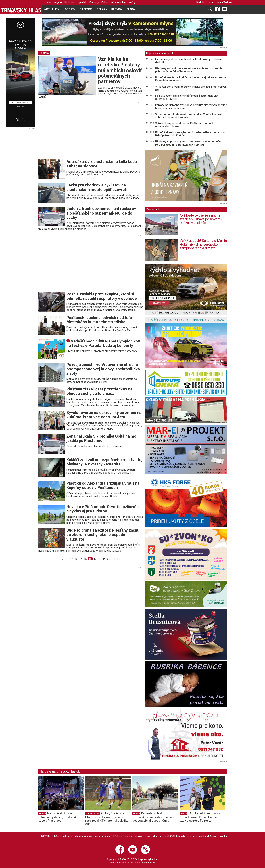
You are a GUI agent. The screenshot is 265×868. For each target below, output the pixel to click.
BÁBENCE (86, 9)
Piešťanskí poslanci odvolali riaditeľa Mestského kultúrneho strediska (99, 320)
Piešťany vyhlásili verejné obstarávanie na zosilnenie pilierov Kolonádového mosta (189, 70)
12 (72, 559)
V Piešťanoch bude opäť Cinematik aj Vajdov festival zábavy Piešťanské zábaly (188, 116)
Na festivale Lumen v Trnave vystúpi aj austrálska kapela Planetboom (58, 817)
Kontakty (180, 836)
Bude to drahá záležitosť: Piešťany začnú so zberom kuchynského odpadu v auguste (103, 535)
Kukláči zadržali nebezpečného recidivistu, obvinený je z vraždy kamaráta (104, 462)
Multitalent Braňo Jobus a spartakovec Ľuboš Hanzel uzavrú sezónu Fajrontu (200, 817)
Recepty (94, 2)
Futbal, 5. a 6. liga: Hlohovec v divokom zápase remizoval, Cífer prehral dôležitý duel (107, 819)
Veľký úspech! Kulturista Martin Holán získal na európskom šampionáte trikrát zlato (203, 244)
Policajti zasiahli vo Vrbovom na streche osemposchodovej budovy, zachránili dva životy (103, 369)
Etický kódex (150, 836)
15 (85, 559)
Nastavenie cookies (197, 836)
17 (95, 559)
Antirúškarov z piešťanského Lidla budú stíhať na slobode (102, 164)
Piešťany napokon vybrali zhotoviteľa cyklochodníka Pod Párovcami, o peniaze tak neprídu (188, 143)
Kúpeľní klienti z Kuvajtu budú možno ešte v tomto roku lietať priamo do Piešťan (190, 134)
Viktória (228, 2)
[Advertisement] (69, 132)
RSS (172, 836)
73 (115, 559)
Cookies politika (218, 836)
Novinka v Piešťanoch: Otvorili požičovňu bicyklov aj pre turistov (103, 509)
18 (100, 559)
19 (104, 559)
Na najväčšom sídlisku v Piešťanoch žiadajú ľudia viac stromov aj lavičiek (187, 97)
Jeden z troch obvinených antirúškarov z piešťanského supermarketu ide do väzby (101, 213)
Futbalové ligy (118, 2)
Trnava (47, 2)
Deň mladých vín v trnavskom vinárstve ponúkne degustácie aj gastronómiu (153, 817)
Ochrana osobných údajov (128, 836)
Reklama (163, 836)
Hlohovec (70, 2)
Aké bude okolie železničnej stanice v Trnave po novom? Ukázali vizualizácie (201, 219)
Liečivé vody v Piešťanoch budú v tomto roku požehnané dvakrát (189, 61)
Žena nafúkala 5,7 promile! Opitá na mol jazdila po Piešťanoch (102, 438)
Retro (104, 2)
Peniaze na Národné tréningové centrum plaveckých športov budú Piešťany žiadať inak (191, 107)
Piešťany (44, 53)
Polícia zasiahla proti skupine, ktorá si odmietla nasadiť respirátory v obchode (102, 296)
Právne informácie (103, 836)
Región (58, 2)
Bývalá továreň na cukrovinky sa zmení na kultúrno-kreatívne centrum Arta (104, 415)
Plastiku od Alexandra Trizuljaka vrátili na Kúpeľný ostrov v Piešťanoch (103, 485)
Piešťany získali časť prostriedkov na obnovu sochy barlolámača (99, 391)
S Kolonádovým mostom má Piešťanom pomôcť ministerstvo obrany (184, 125)
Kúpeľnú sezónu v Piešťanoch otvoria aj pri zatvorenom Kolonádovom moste (191, 79)
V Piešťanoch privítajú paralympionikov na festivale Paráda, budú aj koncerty (103, 343)
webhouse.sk (148, 863)
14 (81, 559)
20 (109, 559)
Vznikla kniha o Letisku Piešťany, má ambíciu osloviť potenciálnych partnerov (120, 70)
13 (76, 559)
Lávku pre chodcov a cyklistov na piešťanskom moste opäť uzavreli (97, 187)
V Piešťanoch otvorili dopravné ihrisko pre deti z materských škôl (191, 88)
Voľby (132, 2)
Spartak (82, 2)
